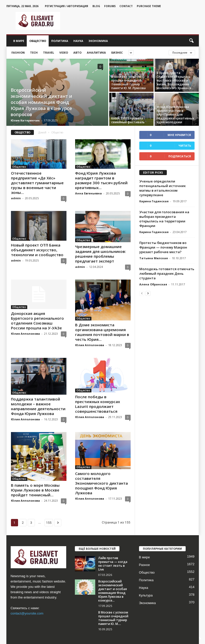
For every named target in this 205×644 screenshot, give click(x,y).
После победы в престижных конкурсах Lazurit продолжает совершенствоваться (98, 399)
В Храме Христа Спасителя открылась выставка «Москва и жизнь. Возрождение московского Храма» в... (175, 80)
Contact (126, 6)
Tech (34, 52)
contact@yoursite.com (27, 596)
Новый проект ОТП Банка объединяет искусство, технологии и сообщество (37, 250)
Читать (185, 145)
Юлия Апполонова (25, 334)
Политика (60, 41)
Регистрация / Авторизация (66, 6)
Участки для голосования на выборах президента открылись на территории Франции (164, 219)
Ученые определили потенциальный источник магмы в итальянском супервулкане (162, 188)
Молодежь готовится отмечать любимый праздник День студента (167, 273)
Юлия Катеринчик (25, 120)
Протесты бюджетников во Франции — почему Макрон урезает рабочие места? (163, 247)
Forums (110, 6)
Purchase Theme (149, 6)
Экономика (98, 41)
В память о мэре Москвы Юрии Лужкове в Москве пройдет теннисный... (35, 463)
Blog (96, 6)
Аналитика (96, 52)
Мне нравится (179, 135)
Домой (42, 132)
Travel (49, 52)
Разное (145, 548)
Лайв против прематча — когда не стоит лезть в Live (113, 547)
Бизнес (117, 52)
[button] (191, 41)
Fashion (18, 52)
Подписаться (180, 156)
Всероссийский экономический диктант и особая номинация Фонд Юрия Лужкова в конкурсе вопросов (42, 102)
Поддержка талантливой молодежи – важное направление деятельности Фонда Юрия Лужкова (38, 399)
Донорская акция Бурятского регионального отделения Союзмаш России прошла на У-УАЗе (37, 321)
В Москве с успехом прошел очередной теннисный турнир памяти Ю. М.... (113, 601)
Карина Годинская (154, 201)
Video (64, 52)
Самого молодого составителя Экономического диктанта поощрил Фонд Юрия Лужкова (101, 468)
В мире (19, 41)
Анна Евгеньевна (88, 193)
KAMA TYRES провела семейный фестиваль (128, 120)
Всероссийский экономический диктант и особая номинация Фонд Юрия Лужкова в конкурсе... (113, 574)
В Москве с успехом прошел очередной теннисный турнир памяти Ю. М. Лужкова (128, 82)
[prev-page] (142, 293)
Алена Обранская (153, 284)
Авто (77, 52)
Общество (38, 41)
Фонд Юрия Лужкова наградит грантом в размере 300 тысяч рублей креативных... (101, 180)
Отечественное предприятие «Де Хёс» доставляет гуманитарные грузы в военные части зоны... (37, 183)
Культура (146, 578)
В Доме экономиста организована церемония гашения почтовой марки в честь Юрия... (102, 332)
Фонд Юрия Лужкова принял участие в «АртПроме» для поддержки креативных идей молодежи (175, 114)
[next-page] (148, 293)
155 (49, 506)
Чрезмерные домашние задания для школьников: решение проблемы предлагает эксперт (101, 254)
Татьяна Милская (154, 258)
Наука (78, 41)
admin (16, 198)
